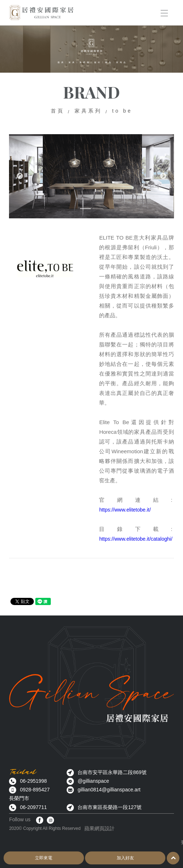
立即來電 (44, 858)
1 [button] (85, 210)
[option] (91, 176)
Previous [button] (20, 176)
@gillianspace (93, 781)
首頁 (58, 111)
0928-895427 (35, 790)
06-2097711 (33, 807)
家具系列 (88, 111)
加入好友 (125, 858)
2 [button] (98, 210)
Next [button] (163, 176)
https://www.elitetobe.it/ (125, 510)
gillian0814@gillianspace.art (109, 790)
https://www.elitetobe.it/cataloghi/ (136, 539)
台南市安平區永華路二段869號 (112, 772)
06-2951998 (33, 781)
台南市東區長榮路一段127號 (109, 807)
